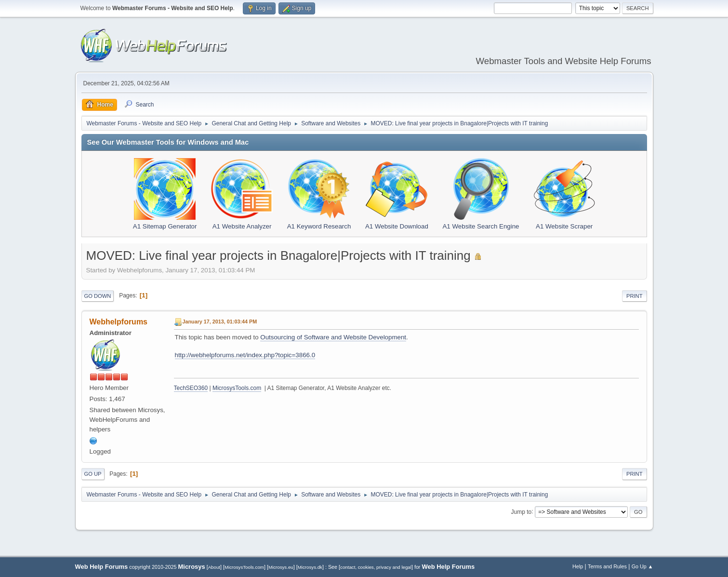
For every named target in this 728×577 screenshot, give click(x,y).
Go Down (98, 296)
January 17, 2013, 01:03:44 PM (220, 322)
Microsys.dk (310, 567)
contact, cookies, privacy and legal (376, 567)
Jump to (522, 511)
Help (578, 566)
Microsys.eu (281, 567)
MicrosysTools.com (237, 388)
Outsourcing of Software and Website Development (333, 337)
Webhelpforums (119, 322)
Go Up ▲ (642, 566)
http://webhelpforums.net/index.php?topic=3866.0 (245, 355)
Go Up (93, 474)
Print (635, 296)
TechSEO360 (191, 388)
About (214, 567)
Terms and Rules (607, 566)
